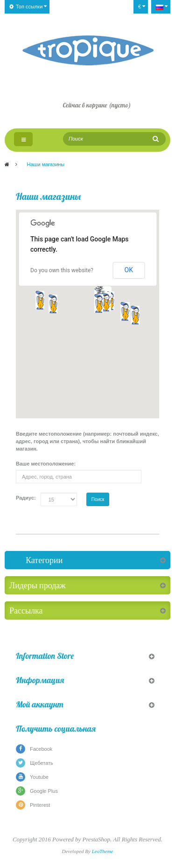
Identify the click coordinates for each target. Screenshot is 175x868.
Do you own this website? (62, 270)
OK (129, 270)
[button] (106, 302)
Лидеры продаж (38, 585)
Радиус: (26, 498)
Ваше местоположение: (46, 464)
